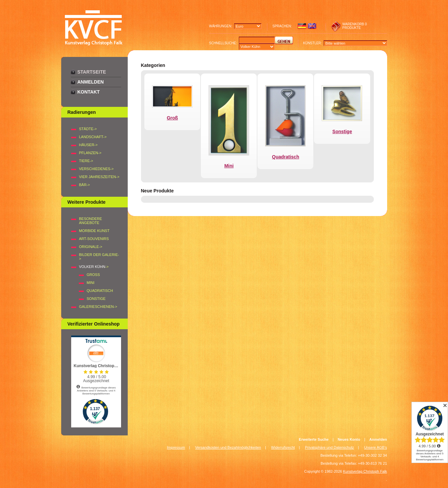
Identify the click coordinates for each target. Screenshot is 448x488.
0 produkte (355, 26)
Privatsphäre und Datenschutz (329, 447)
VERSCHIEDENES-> (96, 169)
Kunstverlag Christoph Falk (365, 471)
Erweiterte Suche (314, 439)
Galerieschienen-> (98, 307)
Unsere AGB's (376, 447)
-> (94, 267)
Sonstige (96, 299)
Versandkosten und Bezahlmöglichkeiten (228, 447)
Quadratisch (100, 291)
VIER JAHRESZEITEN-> (99, 177)
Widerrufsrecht (283, 447)
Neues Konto (349, 439)
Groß (93, 275)
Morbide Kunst (94, 231)
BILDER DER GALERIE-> (99, 257)
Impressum (176, 447)
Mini (91, 283)
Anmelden (91, 82)
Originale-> (91, 247)
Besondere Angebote (91, 221)
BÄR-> (85, 185)
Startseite (92, 72)
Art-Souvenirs (94, 239)
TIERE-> (86, 161)
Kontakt (89, 92)
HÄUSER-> (88, 145)
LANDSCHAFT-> (93, 137)
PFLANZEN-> (90, 153)
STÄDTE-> (88, 129)
